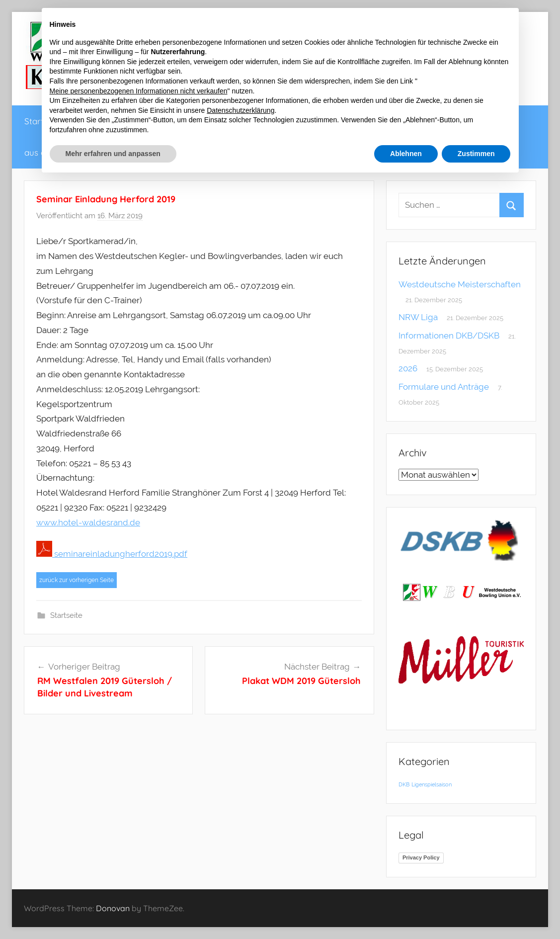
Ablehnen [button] (406, 154)
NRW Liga (418, 317)
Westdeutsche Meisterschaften (460, 284)
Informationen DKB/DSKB (449, 336)
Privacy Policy (421, 857)
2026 (408, 368)
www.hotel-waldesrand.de (88, 522)
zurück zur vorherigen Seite (77, 580)
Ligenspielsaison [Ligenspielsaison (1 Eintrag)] (432, 784)
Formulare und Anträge (444, 387)
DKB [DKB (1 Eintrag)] (404, 784)
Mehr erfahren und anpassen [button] (113, 154)
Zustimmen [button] (476, 154)
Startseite (66, 615)
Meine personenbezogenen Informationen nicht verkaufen (139, 91)
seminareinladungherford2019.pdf (112, 554)
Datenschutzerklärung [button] (240, 110)
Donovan (113, 908)
